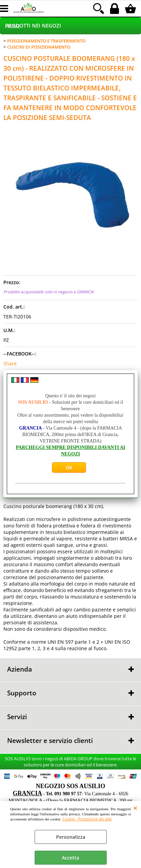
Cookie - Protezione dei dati (87, 819)
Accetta (70, 858)
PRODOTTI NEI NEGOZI (33, 26)
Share (10, 363)
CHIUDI (135, 808)
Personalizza (71, 837)
